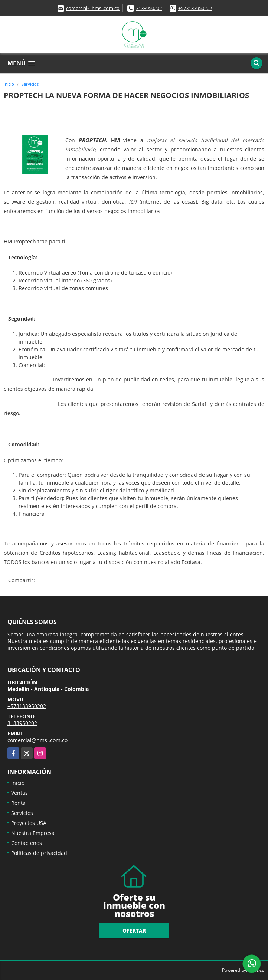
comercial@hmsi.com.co (93, 8)
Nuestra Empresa (33, 833)
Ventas (19, 793)
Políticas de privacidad (39, 853)
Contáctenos (27, 843)
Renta (18, 803)
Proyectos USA (29, 823)
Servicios (30, 84)
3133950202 (149, 8)
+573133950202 (195, 8)
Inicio (9, 84)
